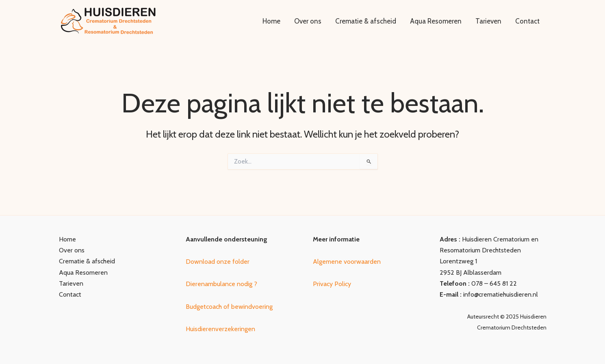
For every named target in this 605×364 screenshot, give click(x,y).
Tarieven (488, 21)
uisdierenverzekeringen (223, 329)
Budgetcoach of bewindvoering (229, 307)
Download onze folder (218, 262)
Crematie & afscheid (366, 21)
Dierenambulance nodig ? (221, 284)
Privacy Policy (332, 284)
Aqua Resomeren (436, 21)
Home (271, 21)
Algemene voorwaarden (347, 262)
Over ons (308, 21)
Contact (527, 21)
